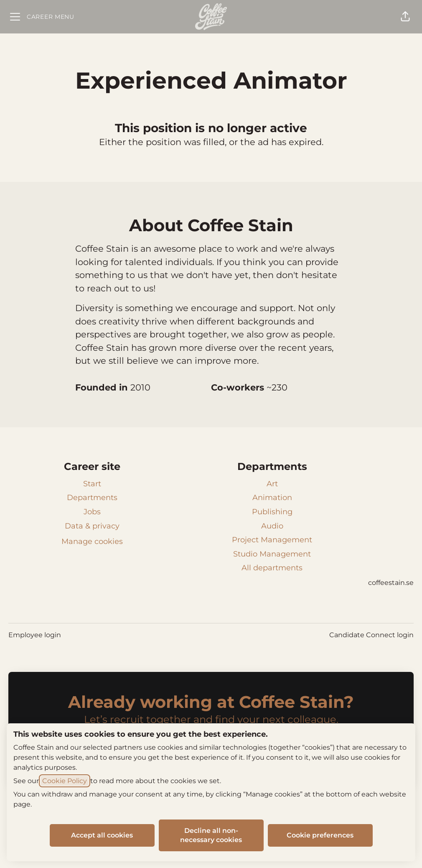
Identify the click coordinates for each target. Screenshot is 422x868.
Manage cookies (92, 541)
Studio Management (272, 554)
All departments (272, 568)
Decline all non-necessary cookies (211, 835)
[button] (405, 17)
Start (92, 484)
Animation (272, 498)
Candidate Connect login (371, 635)
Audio (272, 526)
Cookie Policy (65, 781)
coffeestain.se (391, 583)
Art (272, 484)
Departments (92, 498)
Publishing (272, 512)
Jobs (92, 512)
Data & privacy (92, 526)
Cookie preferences (320, 835)
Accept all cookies (102, 835)
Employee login (35, 635)
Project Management (272, 540)
